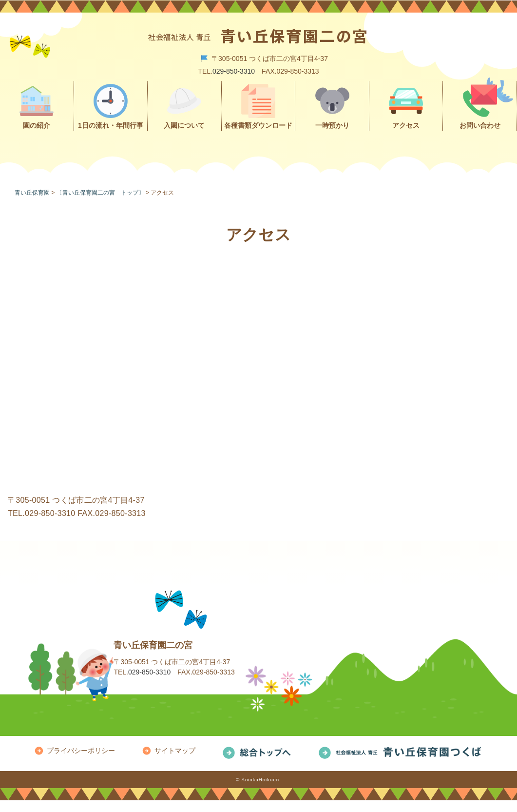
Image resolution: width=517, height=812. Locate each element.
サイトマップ (175, 751)
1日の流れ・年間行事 (111, 125)
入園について (184, 125)
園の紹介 (37, 125)
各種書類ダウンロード (258, 125)
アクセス (406, 125)
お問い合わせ (480, 125)
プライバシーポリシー (81, 751)
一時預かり (332, 125)
